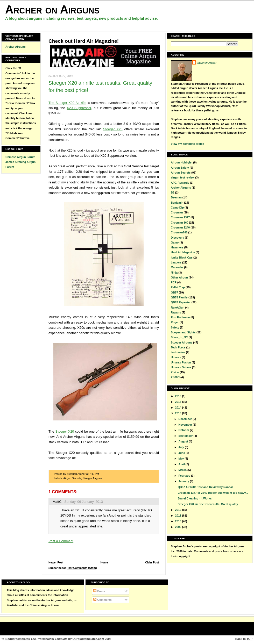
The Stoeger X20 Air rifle (67, 103)
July (181, 447)
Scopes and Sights (183, 332)
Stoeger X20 (113, 129)
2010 (179, 521)
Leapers (176, 262)
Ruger (175, 322)
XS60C (175, 377)
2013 (179, 413)
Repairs (176, 312)
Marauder (177, 267)
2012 (179, 510)
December (185, 419)
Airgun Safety (180, 168)
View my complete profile (187, 144)
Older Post (152, 563)
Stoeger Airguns (92, 478)
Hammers (177, 247)
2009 (179, 527)
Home (104, 563)
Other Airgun (179, 277)
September (186, 436)
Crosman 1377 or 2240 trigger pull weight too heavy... (213, 493)
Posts (99, 591)
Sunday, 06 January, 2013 (84, 502)
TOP (249, 639)
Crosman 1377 (180, 217)
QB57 (174, 292)
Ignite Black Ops (182, 257)
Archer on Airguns (52, 9)
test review (178, 352)
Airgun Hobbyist (182, 162)
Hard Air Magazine (183, 252)
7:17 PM (94, 474)
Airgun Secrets (72, 478)
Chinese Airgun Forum (20, 157)
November (185, 425)
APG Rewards (180, 183)
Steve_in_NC (179, 337)
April (182, 464)
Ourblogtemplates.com (88, 639)
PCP (174, 282)
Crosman (177, 212)
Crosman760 (179, 232)
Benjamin (177, 203)
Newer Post (56, 563)
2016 (179, 396)
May (181, 459)
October (184, 430)
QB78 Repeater (181, 302)
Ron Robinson (180, 317)
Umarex (176, 357)
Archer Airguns (16, 47)
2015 (179, 402)
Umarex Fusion (181, 362)
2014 (179, 407)
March (183, 470)
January (184, 481)
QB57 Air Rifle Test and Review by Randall (206, 487)
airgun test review (183, 177)
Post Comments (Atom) (82, 568)
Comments (102, 600)
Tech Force (178, 347)
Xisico (175, 372)
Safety (175, 327)
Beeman (176, 197)
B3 (173, 192)
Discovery (177, 238)
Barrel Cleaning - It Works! (195, 498)
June (182, 453)
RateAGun (178, 307)
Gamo (175, 242)
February (185, 476)
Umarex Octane (181, 367)
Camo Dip (177, 207)
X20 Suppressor (79, 108)
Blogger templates (17, 639)
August (184, 441)
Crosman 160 (179, 223)
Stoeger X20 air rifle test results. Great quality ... (209, 504)
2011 (179, 516)
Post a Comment (61, 541)
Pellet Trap (178, 287)
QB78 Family (179, 297)
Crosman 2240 (180, 227)
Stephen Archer (207, 63)
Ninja (174, 273)
